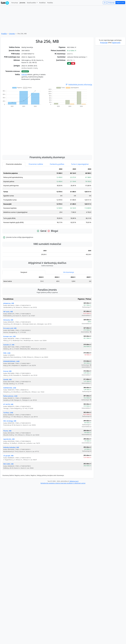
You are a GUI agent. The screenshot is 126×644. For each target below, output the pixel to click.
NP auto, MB (8, 312)
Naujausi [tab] (24, 272)
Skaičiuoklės (32, 3)
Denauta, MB (8, 320)
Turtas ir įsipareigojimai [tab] (80, 164)
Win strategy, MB (10, 421)
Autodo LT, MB (9, 345)
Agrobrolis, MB (9, 439)
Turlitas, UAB (8, 413)
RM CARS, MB (8, 464)
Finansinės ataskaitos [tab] (14, 164)
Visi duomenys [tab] (69, 272)
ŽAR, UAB (7, 353)
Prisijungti (111, 2)
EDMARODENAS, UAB (11, 361)
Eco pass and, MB (10, 328)
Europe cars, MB (9, 336)
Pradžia (4, 34)
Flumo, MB (7, 431)
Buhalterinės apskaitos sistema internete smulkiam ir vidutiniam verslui (63, 483)
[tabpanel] (47, 197)
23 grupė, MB (8, 456)
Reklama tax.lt (74, 481)
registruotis (116, 42)
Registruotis (120, 2)
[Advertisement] (22, 130)
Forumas (15, 3)
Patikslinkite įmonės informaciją (79, 84)
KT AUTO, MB (8, 404)
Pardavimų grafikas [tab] (57, 164)
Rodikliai (42, 3)
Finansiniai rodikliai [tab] (36, 164)
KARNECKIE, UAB (10, 388)
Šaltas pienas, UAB (10, 396)
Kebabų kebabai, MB (11, 447)
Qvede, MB (7, 379)
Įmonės (22, 3)
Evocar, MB (7, 371)
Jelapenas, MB (9, 303)
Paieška (50, 3)
